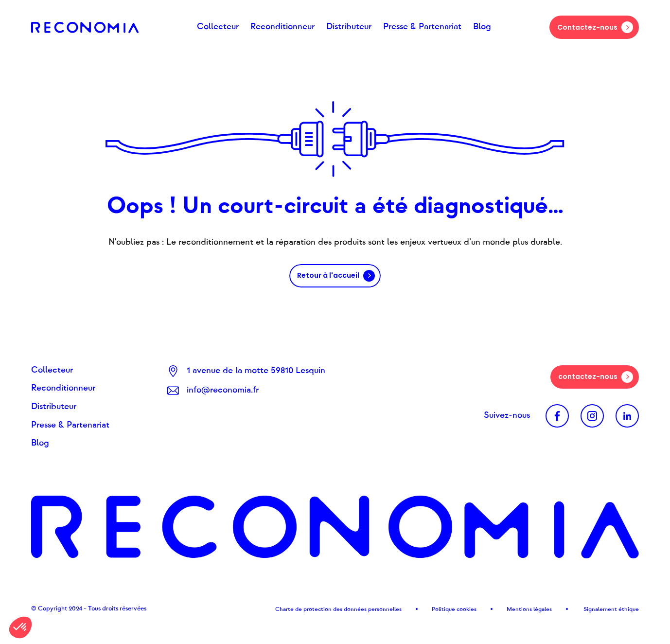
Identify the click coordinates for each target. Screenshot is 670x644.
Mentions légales (529, 609)
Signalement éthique (610, 609)
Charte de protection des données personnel (335, 609)
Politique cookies (454, 609)
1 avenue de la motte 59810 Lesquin (256, 371)
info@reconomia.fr (223, 390)
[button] (20, 627)
